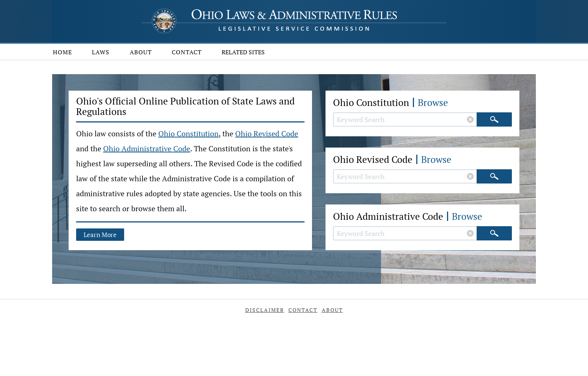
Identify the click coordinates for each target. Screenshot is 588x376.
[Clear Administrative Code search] (470, 233)
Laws (101, 52)
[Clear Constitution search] (470, 119)
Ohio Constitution (188, 134)
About (141, 52)
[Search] (494, 119)
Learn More (100, 235)
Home (62, 52)
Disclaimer (265, 310)
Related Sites (243, 52)
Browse (433, 102)
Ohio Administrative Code (147, 148)
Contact (187, 52)
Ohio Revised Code (267, 134)
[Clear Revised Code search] (470, 176)
